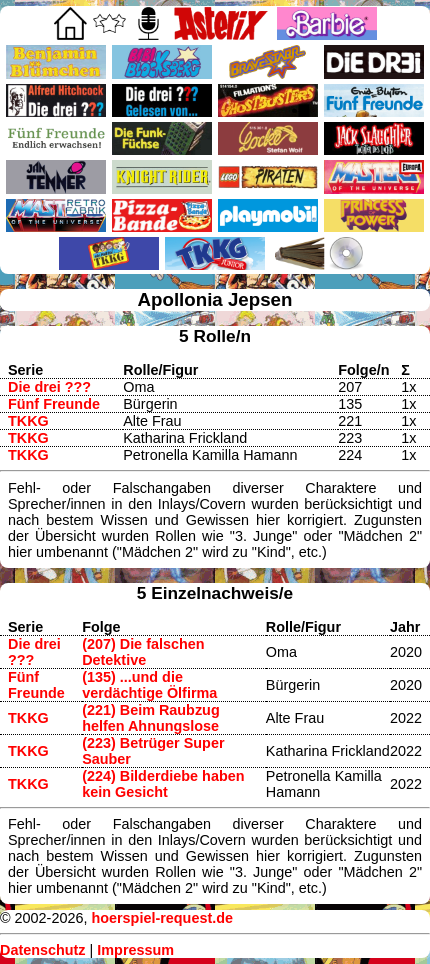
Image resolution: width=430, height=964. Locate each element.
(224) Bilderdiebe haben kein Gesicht (163, 784)
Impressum (135, 950)
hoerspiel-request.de (162, 918)
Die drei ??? (49, 387)
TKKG (28, 421)
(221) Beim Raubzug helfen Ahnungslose (151, 718)
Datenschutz (43, 950)
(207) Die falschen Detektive (143, 652)
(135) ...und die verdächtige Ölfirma (149, 685)
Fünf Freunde (54, 404)
